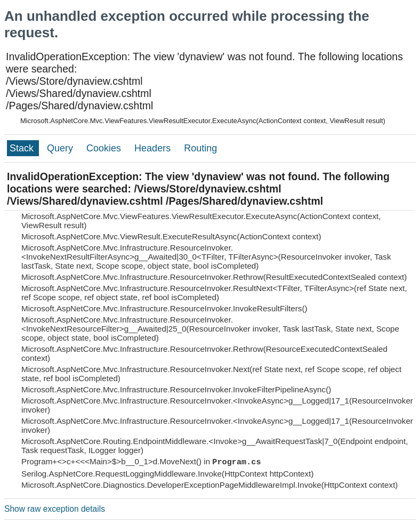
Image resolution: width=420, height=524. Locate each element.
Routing (200, 148)
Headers (154, 148)
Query (61, 148)
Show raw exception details (55, 509)
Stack (23, 148)
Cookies (105, 148)
